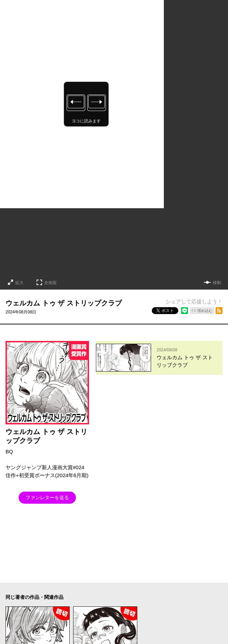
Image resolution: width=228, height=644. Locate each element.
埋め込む (205, 311)
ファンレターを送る (47, 497)
